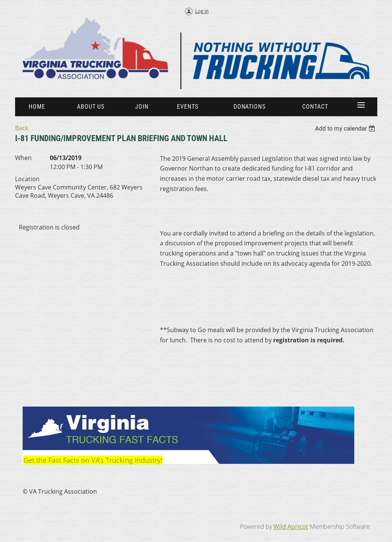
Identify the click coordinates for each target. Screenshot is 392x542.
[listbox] (346, 129)
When (23, 158)
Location (27, 179)
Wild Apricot (291, 527)
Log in (202, 11)
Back (22, 128)
